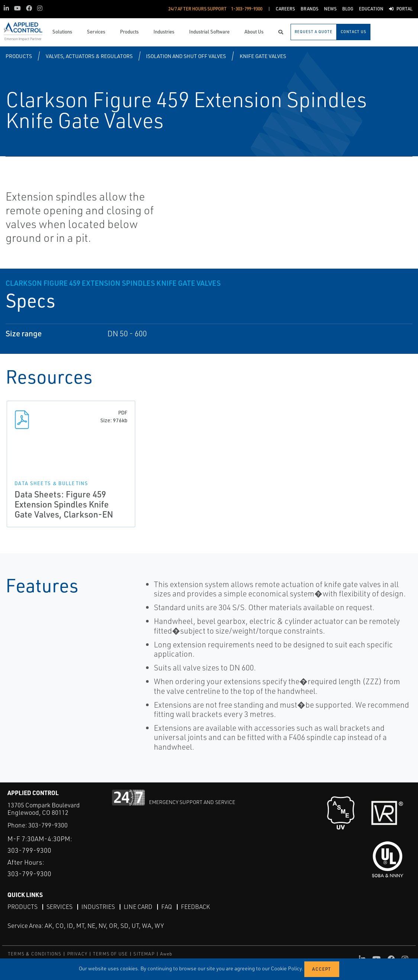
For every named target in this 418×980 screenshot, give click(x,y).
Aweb (166, 954)
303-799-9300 (48, 825)
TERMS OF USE (110, 954)
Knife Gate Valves (263, 56)
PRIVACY (77, 954)
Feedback (195, 907)
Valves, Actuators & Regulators (89, 56)
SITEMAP (144, 954)
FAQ (167, 907)
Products (19, 56)
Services (59, 907)
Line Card (138, 907)
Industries (98, 907)
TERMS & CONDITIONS (35, 954)
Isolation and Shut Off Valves (186, 56)
